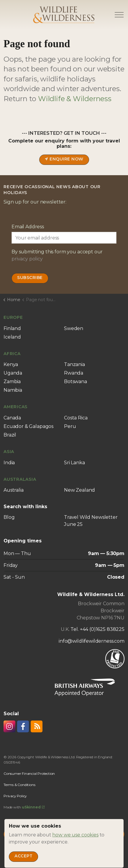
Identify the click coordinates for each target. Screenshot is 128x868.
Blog (9, 517)
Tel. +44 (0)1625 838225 (97, 629)
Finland (12, 328)
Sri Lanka (74, 463)
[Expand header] (119, 15)
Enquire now (64, 160)
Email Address (28, 227)
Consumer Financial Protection (29, 773)
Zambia (12, 382)
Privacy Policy (15, 796)
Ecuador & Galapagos (28, 426)
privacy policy (27, 259)
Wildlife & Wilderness (75, 99)
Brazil (10, 435)
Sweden (74, 328)
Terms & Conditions (19, 785)
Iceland (12, 337)
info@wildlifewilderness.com (92, 641)
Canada (12, 418)
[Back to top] (64, 834)
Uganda (13, 373)
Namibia (13, 390)
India (9, 463)
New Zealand (79, 490)
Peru (70, 426)
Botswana (76, 382)
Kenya (11, 364)
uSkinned (33, 807)
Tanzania (74, 364)
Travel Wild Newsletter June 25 (91, 521)
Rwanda (74, 373)
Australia (14, 490)
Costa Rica (76, 418)
